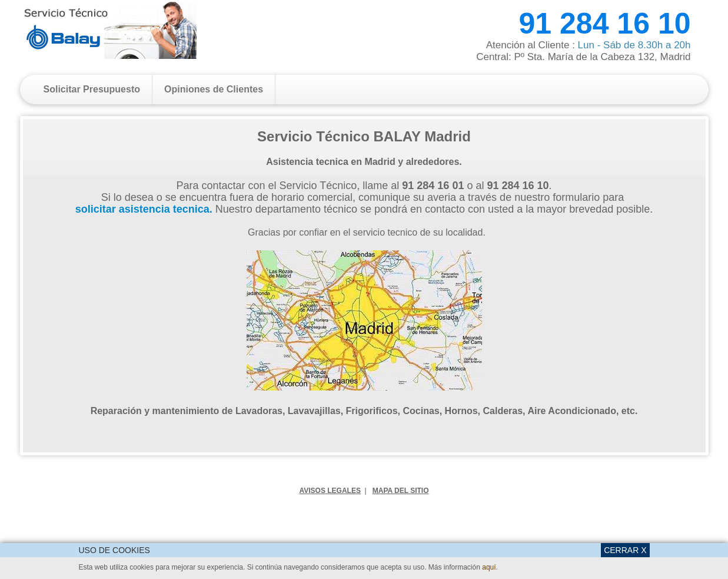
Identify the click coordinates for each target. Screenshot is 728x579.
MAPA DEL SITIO (401, 491)
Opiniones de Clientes (214, 89)
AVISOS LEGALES (330, 491)
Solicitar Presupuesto (92, 89)
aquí (489, 567)
